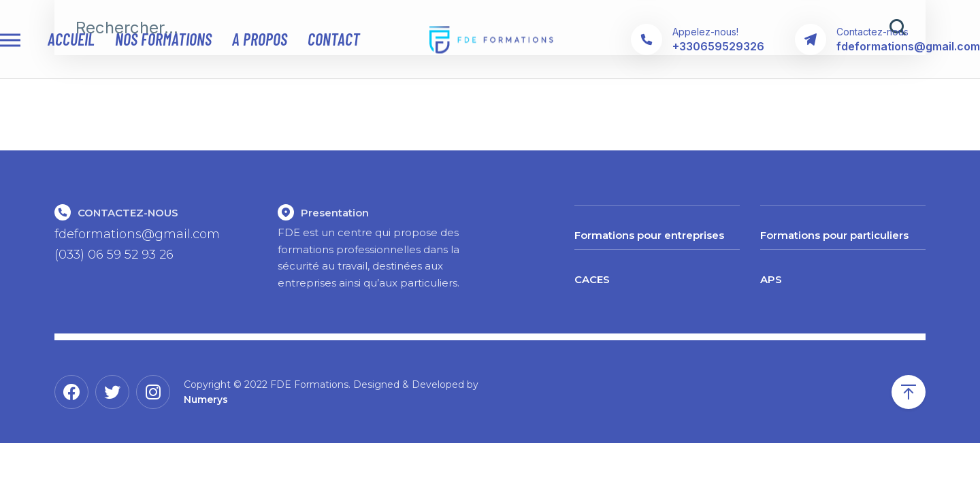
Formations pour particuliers (834, 235)
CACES (592, 279)
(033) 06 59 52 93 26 (114, 255)
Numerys (206, 399)
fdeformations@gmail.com (137, 234)
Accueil (71, 39)
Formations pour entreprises (649, 235)
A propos (260, 39)
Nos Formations (163, 39)
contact (334, 39)
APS (771, 279)
